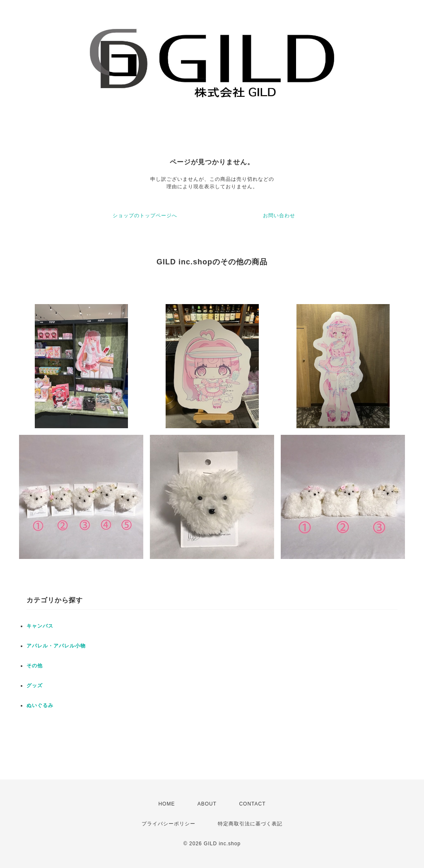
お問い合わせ (279, 216)
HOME (166, 804)
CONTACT (252, 804)
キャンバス (40, 626)
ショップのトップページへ (145, 216)
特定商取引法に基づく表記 (250, 824)
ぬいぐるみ (40, 705)
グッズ (35, 686)
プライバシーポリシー (169, 824)
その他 (35, 666)
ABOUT (207, 804)
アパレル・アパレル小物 (56, 646)
